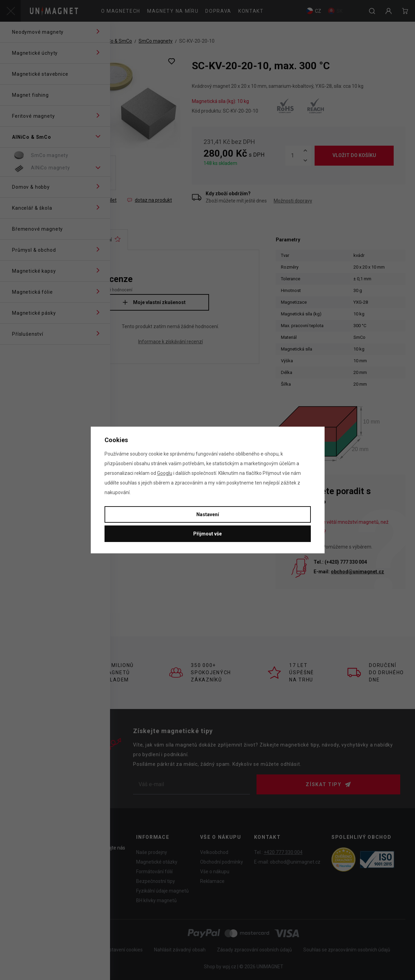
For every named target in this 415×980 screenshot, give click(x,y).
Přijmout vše (207, 534)
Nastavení (208, 514)
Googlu (165, 473)
